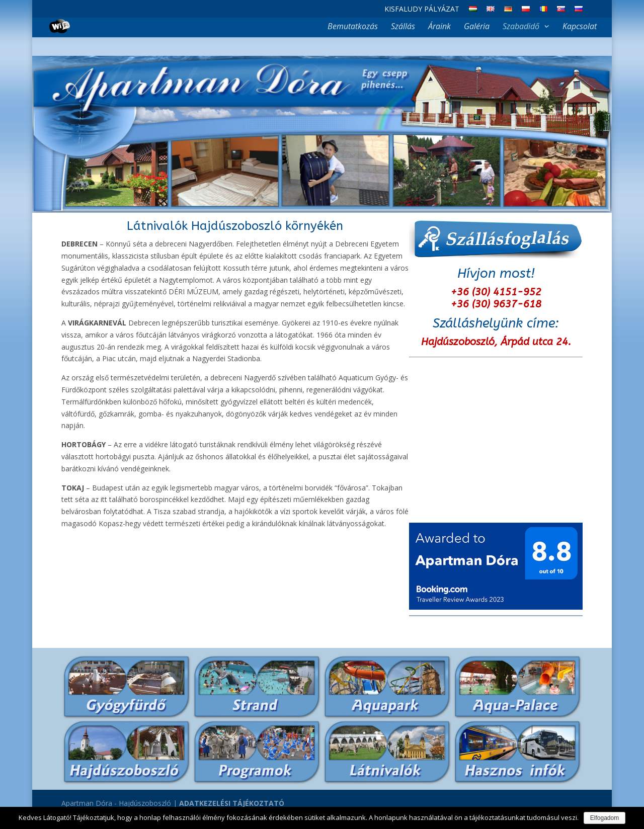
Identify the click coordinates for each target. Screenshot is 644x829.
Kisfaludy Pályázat (422, 10)
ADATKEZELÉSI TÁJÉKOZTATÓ (232, 803)
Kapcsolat (580, 27)
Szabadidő (521, 27)
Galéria (477, 27)
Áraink (439, 27)
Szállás (403, 27)
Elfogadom (605, 818)
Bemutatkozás (353, 27)
